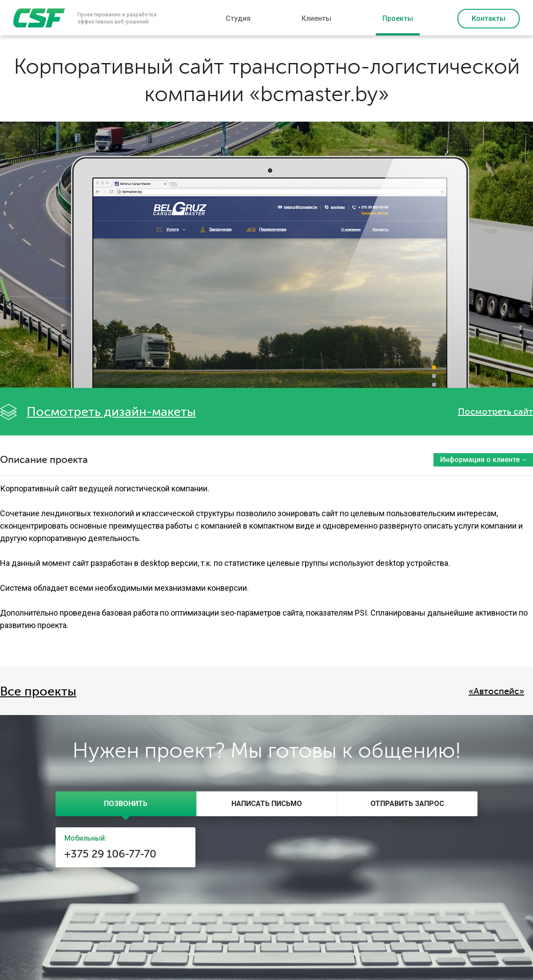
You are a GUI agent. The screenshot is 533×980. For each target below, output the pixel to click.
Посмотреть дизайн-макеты (111, 412)
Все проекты (38, 692)
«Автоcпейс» (496, 691)
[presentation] (126, 804)
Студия (238, 18)
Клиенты (316, 18)
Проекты (398, 18)
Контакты (489, 18)
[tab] (126, 804)
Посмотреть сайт (495, 412)
